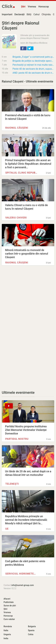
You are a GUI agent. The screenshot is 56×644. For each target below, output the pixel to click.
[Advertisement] (28, 300)
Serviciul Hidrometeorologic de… (21, 574)
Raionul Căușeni (17, 128)
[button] (23, 48)
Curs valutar (9, 619)
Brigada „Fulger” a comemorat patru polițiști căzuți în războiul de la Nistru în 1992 (33, 57)
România (8, 626)
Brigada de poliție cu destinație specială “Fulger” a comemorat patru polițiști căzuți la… (33, 61)
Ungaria (7, 634)
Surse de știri (10, 606)
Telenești (12, 484)
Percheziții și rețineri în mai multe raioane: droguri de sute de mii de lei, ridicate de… (33, 65)
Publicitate (9, 602)
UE (7, 529)
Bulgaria (32, 626)
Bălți (29, 14)
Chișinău (46, 14)
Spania (31, 630)
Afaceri (7, 599)
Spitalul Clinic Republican (21, 173)
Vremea (32, 7)
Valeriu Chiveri (16, 218)
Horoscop (44, 7)
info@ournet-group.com (23, 585)
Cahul (37, 14)
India (6, 638)
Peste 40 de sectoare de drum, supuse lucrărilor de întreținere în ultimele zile (33, 69)
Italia (6, 630)
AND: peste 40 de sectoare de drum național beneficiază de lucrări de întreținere (33, 73)
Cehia (31, 634)
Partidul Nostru (17, 439)
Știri (23, 7)
